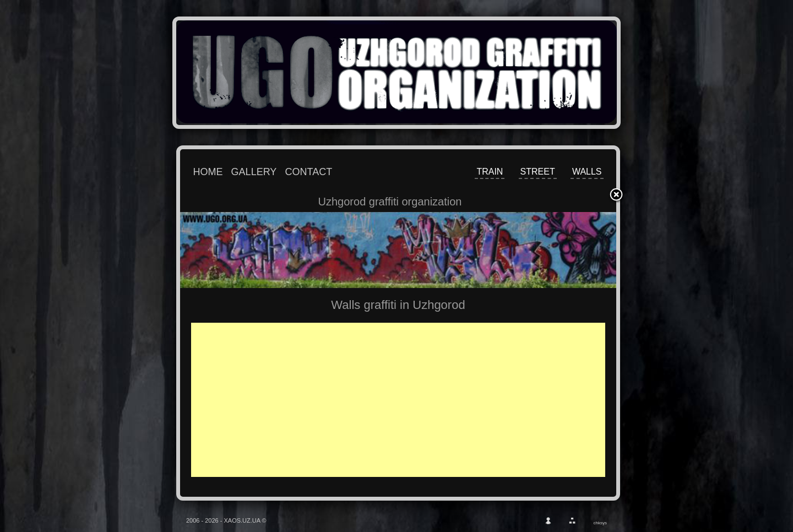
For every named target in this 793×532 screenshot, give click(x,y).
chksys (600, 523)
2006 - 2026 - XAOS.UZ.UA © (226, 520)
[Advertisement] (406, 400)
